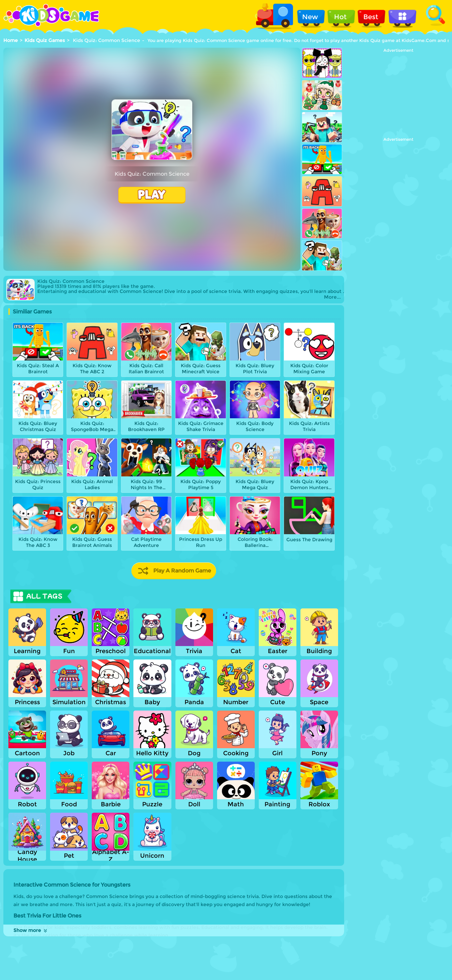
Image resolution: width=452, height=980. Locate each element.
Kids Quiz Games (45, 40)
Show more (31, 930)
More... (332, 297)
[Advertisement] (398, 95)
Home (11, 40)
